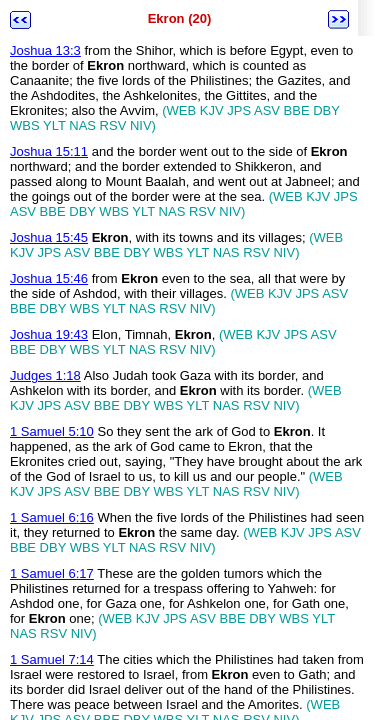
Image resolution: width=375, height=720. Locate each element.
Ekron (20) (180, 18)
